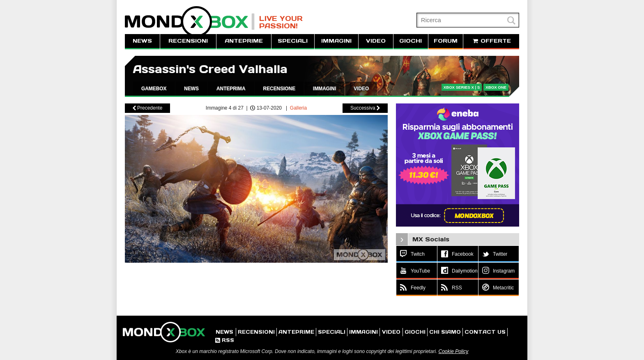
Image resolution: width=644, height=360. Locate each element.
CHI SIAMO (445, 332)
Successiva (365, 108)
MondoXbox (190, 22)
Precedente (148, 108)
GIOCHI (411, 41)
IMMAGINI (336, 41)
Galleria (298, 108)
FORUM (446, 41)
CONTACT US (485, 332)
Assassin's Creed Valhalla (210, 69)
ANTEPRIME (244, 41)
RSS (225, 340)
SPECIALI (293, 41)
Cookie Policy (453, 351)
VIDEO (376, 41)
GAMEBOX (154, 89)
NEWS (142, 41)
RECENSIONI (188, 41)
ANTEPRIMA (231, 89)
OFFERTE (491, 41)
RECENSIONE (279, 89)
